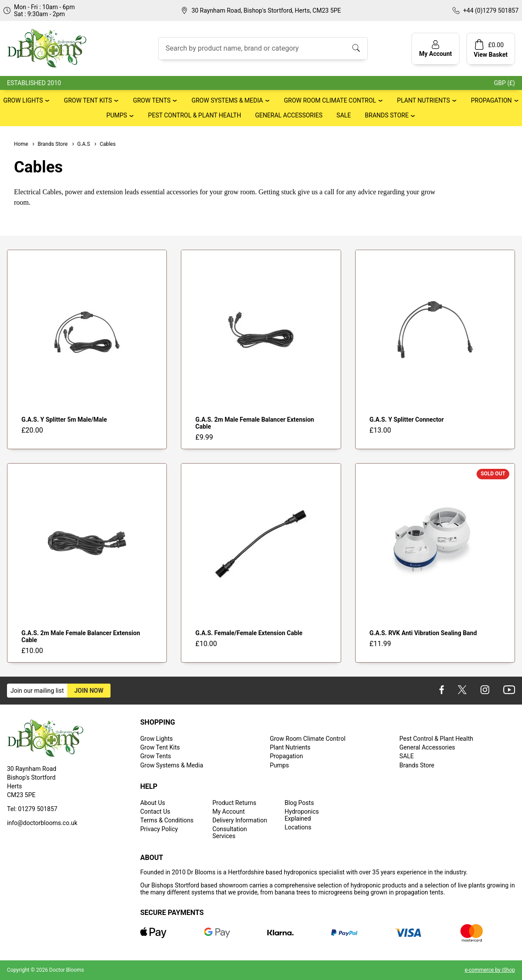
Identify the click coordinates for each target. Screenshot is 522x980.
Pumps (117, 115)
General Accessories (289, 115)
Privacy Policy (159, 829)
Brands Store (387, 115)
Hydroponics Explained (302, 815)
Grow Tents (152, 100)
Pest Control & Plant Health (195, 115)
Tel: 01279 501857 (32, 809)
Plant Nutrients (423, 100)
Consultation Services (230, 832)
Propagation (491, 100)
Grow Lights (23, 100)
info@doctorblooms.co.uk (42, 823)
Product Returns (234, 803)
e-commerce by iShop (490, 970)
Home (21, 144)
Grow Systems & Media (227, 100)
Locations (298, 827)
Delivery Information (240, 820)
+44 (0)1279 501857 (491, 10)
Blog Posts (299, 803)
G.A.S (81, 144)
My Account (228, 812)
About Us (153, 803)
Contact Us (155, 812)
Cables (105, 144)
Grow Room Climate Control (330, 100)
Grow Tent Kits (88, 100)
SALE (344, 115)
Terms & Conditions (167, 820)
